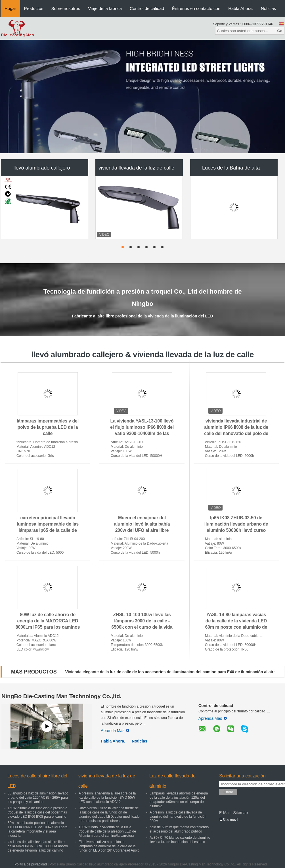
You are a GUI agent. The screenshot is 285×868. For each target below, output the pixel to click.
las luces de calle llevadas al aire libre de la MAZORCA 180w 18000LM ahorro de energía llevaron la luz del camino (38, 846)
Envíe (228, 792)
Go (280, 31)
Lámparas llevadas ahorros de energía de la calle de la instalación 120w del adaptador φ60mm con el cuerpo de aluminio (179, 800)
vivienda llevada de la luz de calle (136, 168)
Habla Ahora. (241, 8)
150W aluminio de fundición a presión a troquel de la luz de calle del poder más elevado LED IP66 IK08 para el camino (37, 812)
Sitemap (240, 813)
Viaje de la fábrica (105, 8)
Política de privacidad (31, 864)
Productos (34, 8)
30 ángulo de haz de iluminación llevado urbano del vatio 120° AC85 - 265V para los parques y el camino (38, 798)
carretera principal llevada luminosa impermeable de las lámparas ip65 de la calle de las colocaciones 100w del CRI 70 (48, 530)
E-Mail (225, 813)
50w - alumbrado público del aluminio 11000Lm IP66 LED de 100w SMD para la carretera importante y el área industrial (38, 829)
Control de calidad (147, 8)
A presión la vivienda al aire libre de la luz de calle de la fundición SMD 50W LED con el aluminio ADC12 (107, 798)
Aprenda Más (115, 731)
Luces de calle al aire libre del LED (37, 781)
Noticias (268, 8)
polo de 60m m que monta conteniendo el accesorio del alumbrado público (179, 829)
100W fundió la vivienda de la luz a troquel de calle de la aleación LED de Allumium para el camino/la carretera (107, 831)
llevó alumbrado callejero (42, 168)
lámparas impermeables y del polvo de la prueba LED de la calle (48, 427)
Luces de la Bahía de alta (231, 168)
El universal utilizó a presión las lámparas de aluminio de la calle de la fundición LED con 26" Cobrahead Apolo (109, 846)
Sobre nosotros (66, 8)
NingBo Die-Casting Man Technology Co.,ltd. (61, 696)
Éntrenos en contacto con (196, 8)
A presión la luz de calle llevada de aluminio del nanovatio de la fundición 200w (178, 817)
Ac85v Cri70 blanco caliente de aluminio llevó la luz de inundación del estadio (180, 840)
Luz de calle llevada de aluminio (172, 781)
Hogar (10, 8)
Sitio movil (229, 820)
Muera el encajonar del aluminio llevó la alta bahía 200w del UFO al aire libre (142, 524)
